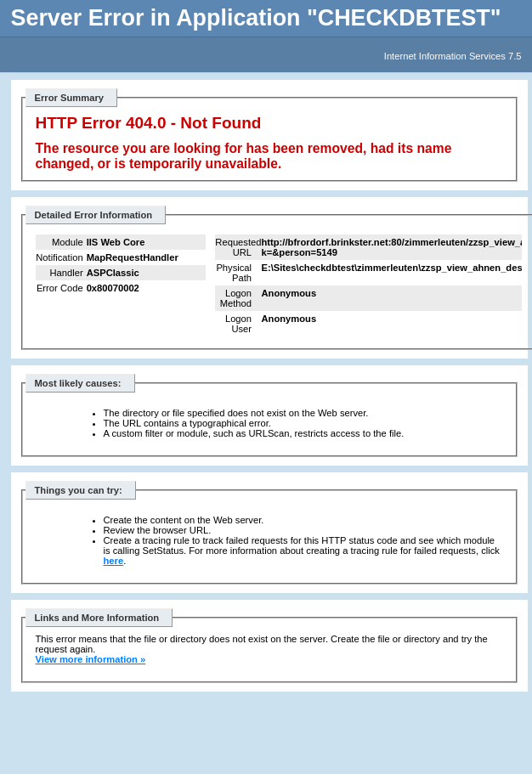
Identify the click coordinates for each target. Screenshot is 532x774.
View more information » (91, 659)
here (114, 561)
